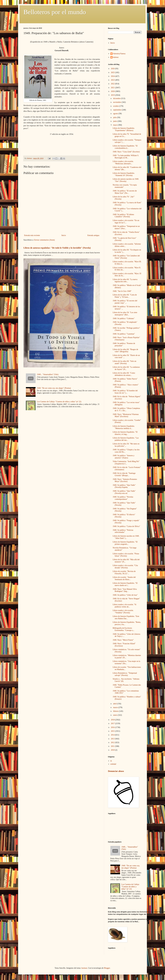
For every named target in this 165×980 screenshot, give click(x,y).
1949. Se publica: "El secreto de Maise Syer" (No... (125, 192)
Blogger (107, 968)
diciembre (117, 98)
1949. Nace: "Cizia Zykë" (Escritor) (126, 152)
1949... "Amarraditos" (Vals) (48, 374)
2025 (113, 72)
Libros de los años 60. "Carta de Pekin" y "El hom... (125, 296)
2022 (113, 84)
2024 (113, 76)
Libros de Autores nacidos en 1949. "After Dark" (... (126, 537)
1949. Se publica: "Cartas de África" (126, 526)
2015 (113, 731)
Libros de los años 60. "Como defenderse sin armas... (124, 374)
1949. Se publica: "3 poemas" (124, 334)
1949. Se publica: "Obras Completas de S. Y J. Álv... (126, 409)
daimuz (116, 57)
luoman (84, 968)
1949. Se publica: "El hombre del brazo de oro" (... (125, 392)
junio (115, 121)
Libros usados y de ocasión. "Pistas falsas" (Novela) (126, 555)
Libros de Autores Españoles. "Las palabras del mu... (126, 439)
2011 (113, 746)
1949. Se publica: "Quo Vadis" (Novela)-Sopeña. (124, 486)
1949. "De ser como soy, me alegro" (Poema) (54, 388)
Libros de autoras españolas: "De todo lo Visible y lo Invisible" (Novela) (57, 248)
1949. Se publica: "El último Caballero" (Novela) (123, 216)
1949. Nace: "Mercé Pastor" (123, 640)
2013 (113, 739)
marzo (116, 707)
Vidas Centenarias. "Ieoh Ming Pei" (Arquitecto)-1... (126, 463)
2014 (113, 735)
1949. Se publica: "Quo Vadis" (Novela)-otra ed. (124, 492)
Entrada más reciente (32, 235)
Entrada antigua (93, 235)
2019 (113, 95)
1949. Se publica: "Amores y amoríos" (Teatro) (124, 457)
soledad (113, 764)
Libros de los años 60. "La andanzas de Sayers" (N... (126, 368)
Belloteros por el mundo (55, 12)
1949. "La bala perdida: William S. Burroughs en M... (126, 157)
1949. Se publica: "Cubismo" (124, 318)
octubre (116, 106)
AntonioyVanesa (119, 54)
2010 (113, 750)
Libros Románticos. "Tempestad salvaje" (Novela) (125, 674)
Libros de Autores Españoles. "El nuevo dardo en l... (125, 584)
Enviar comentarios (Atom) (44, 240)
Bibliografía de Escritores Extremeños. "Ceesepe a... (123, 629)
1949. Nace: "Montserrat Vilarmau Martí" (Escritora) (126, 415)
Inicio (64, 235)
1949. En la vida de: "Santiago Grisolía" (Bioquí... (124, 474)
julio (115, 117)
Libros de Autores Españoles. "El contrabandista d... (125, 147)
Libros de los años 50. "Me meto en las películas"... (126, 445)
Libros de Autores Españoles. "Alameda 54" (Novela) (124, 174)
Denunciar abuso (116, 771)
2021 (113, 88)
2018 (113, 720)
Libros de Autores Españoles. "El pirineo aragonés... (125, 543)
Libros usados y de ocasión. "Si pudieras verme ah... (124, 606)
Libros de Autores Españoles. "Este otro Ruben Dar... (126, 617)
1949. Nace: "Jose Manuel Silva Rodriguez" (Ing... (125, 590)
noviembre (117, 102)
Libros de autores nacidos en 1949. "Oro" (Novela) (126, 180)
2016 (113, 727)
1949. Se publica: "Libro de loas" (125, 595)
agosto (116, 114)
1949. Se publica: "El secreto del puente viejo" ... (125, 302)
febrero (116, 711)
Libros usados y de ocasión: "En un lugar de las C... (126, 222)
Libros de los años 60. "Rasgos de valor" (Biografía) (125, 351)
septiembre (117, 110)
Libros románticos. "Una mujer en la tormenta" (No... (126, 662)
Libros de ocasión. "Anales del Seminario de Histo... (124, 578)
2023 (113, 80)
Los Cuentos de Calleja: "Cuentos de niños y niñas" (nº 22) (59, 402)
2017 (113, 723)
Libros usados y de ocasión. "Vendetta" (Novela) (123, 612)
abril (115, 704)
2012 (113, 742)
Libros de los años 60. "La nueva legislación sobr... (125, 281)
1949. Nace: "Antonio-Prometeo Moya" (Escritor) (125, 480)
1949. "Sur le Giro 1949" (122, 291)
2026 (113, 69)
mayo (115, 125)
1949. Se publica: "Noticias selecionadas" (123, 531)
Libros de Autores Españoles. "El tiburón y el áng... (125, 433)
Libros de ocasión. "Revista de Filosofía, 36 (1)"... (124, 572)
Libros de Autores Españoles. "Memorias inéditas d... (124, 427)
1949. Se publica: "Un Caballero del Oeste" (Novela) (126, 257)
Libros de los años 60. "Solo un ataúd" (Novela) (124, 362)
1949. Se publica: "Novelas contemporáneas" (123, 498)
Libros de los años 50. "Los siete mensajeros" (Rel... (125, 314)
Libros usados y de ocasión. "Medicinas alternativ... (123, 162)
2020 (113, 91)
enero (115, 715)
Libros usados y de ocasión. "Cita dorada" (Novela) (125, 567)
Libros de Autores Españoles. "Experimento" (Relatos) (124, 129)
